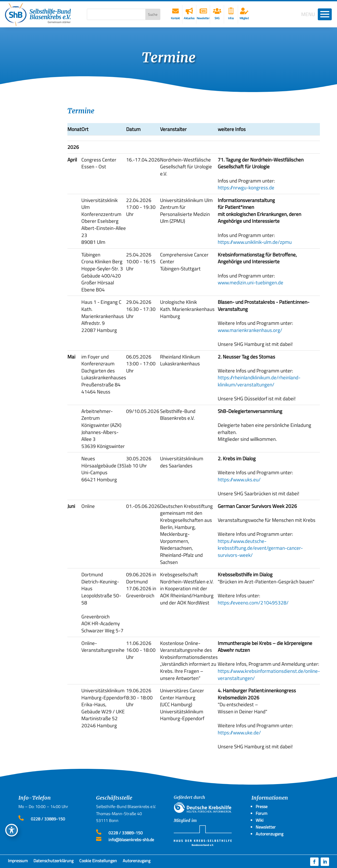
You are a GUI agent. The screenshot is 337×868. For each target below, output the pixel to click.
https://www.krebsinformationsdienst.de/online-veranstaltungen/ (269, 674)
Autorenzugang (137, 862)
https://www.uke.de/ (239, 732)
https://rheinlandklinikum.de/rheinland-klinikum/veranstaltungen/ (259, 381)
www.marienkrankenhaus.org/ (250, 330)
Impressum (18, 862)
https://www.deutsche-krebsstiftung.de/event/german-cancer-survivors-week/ (260, 548)
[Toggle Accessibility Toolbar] (12, 830)
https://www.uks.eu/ (239, 479)
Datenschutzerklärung (53, 862)
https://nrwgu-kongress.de (246, 187)
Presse (262, 806)
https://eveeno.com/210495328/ (253, 602)
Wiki (260, 820)
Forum (261, 813)
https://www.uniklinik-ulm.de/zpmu (255, 242)
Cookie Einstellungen (98, 862)
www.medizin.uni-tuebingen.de (251, 282)
